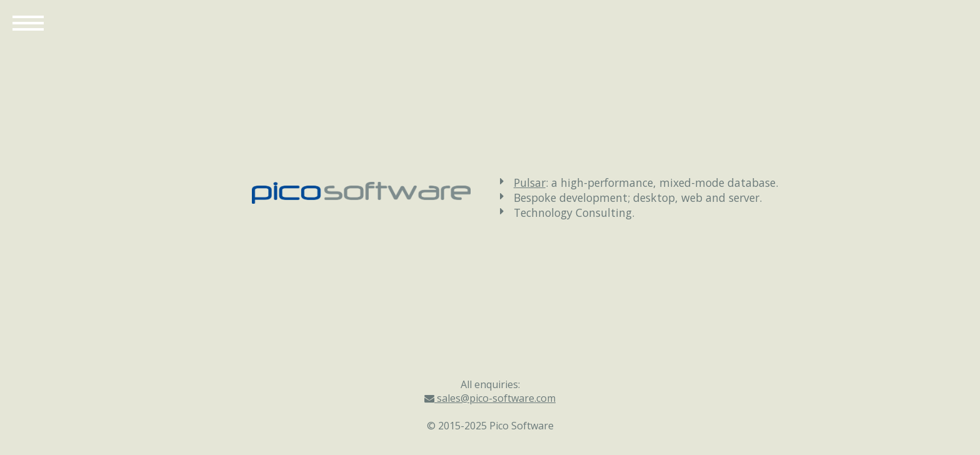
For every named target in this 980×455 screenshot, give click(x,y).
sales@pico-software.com (490, 398)
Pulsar (530, 182)
